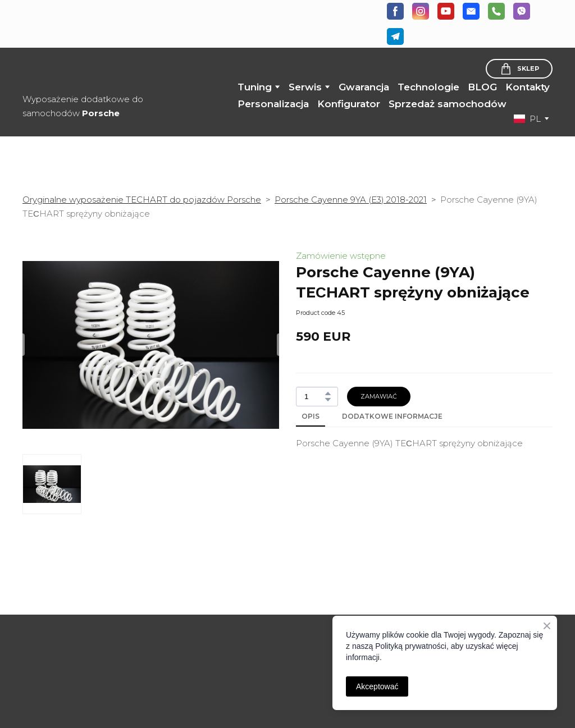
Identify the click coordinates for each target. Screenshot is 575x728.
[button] (395, 11)
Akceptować (377, 686)
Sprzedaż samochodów (448, 104)
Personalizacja (273, 104)
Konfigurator (349, 104)
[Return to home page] (92, 71)
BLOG (482, 87)
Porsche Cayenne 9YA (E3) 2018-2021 (351, 200)
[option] (527, 119)
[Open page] (83, 629)
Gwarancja (364, 87)
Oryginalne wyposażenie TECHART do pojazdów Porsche (142, 200)
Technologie (428, 87)
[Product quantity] (314, 397)
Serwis (305, 87)
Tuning (255, 87)
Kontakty (528, 87)
